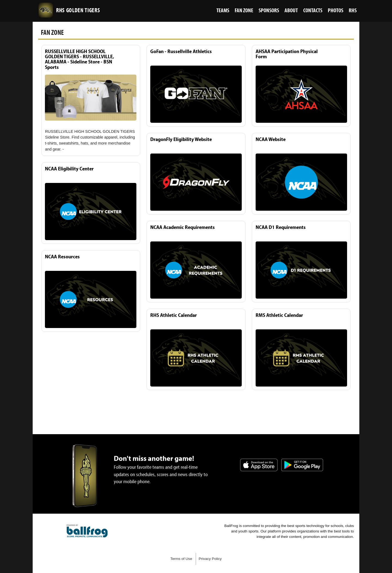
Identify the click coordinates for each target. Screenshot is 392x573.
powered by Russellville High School (87, 531)
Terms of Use (181, 559)
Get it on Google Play (302, 465)
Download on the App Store (259, 465)
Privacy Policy (210, 559)
